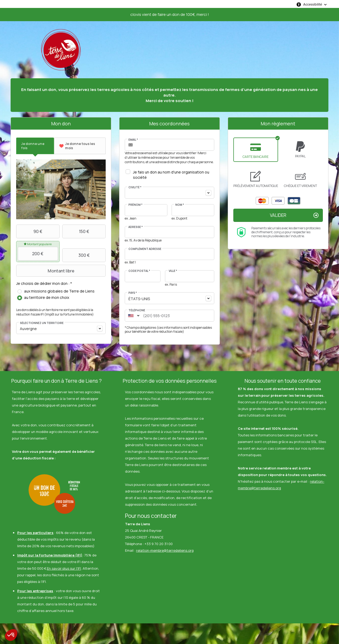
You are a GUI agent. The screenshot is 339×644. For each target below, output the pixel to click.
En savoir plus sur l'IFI (64, 568)
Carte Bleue (294, 201)
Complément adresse (145, 249)
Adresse (136, 227)
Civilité (135, 187)
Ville (173, 271)
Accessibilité (313, 4)
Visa (278, 201)
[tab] (35, 146)
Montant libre (46, 271)
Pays (133, 293)
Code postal (139, 271)
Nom (180, 205)
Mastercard (262, 201)
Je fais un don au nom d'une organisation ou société (171, 175)
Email (133, 140)
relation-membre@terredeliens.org (165, 550)
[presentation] (35, 146)
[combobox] (61, 328)
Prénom (135, 205)
